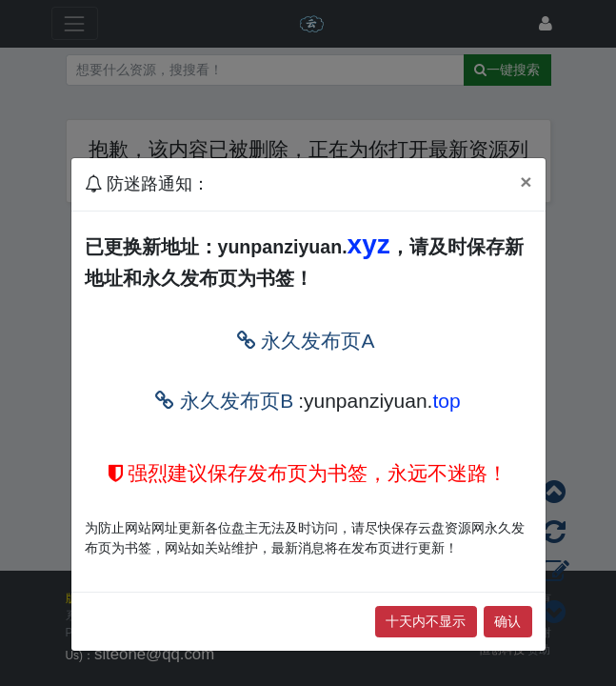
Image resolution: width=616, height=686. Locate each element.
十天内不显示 (426, 621)
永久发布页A (306, 341)
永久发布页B (224, 401)
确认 (507, 621)
